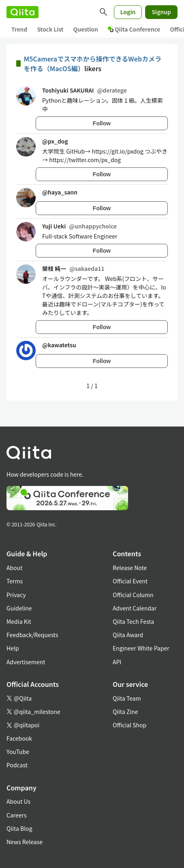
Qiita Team (127, 698)
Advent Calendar (135, 608)
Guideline (19, 608)
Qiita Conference (134, 29)
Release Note (130, 568)
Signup (161, 12)
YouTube (18, 752)
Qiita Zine (125, 712)
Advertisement (26, 662)
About (14, 568)
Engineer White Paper (141, 648)
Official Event (130, 581)
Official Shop (129, 725)
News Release (25, 842)
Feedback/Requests (32, 635)
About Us (18, 801)
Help (13, 648)
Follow (102, 123)
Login (128, 12)
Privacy (16, 595)
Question (86, 29)
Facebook (19, 738)
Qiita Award (128, 635)
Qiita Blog (19, 828)
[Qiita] (22, 12)
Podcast (17, 765)
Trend (19, 29)
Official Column (133, 595)
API (117, 662)
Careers (16, 815)
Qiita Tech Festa (133, 621)
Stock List (50, 29)
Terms (15, 581)
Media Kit (19, 621)
